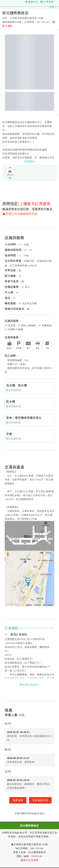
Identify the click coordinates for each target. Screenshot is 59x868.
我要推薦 (18, 800)
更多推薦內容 (40, 800)
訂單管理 (47, 2)
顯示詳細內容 (14, 390)
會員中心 (32, 2)
